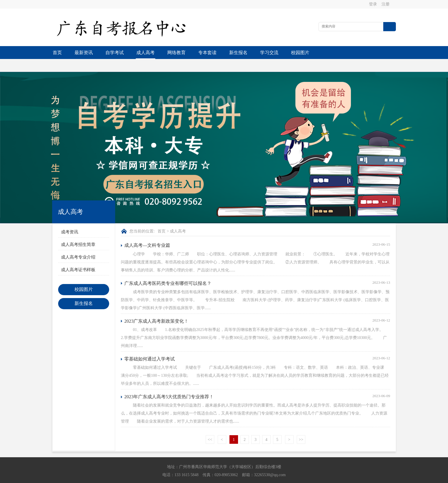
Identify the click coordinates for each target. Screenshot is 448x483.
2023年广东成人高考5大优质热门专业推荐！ (169, 384)
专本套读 (207, 53)
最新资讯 (84, 53)
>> (301, 427)
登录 (373, 4)
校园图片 (300, 53)
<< (210, 427)
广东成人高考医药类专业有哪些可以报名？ (168, 270)
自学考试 (115, 53)
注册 (386, 4)
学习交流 (269, 53)
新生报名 (238, 53)
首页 (57, 53)
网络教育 (176, 53)
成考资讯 (70, 219)
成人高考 (146, 53)
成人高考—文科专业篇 (147, 232)
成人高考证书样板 (78, 257)
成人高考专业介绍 (78, 244)
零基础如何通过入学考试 (150, 346)
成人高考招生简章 (78, 232)
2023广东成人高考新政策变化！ (156, 308)
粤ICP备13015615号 (264, 477)
